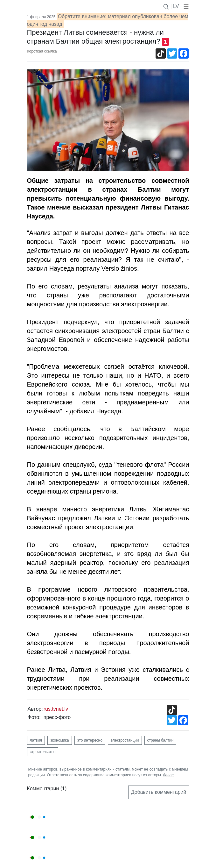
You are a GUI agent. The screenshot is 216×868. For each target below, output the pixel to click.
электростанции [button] (125, 740)
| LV (175, 6)
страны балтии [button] (160, 740)
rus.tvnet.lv (56, 709)
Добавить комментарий (159, 792)
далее (168, 775)
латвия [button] (36, 740)
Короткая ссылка (42, 51)
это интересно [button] (90, 740)
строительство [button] (43, 752)
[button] (185, 6)
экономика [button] (60, 740)
